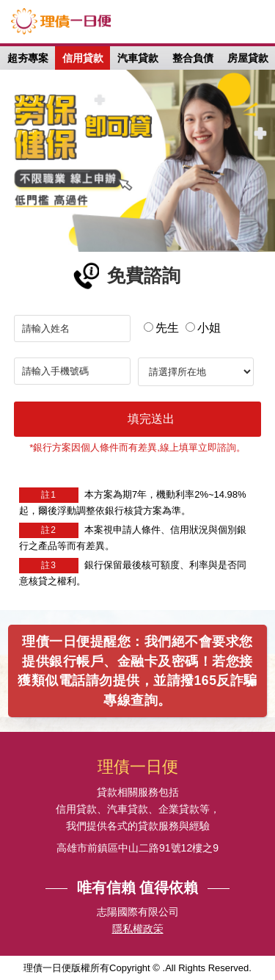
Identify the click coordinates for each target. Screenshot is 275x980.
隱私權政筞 (138, 929)
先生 (161, 328)
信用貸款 (83, 58)
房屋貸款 (248, 58)
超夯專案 (28, 58)
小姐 (203, 328)
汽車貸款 (138, 58)
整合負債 (193, 58)
